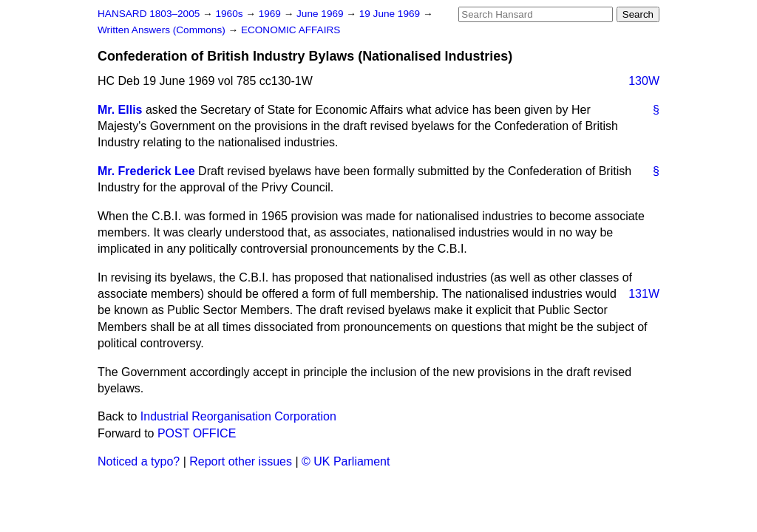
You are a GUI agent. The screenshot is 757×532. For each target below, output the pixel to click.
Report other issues (241, 461)
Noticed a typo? (139, 461)
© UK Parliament (346, 461)
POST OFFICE (197, 433)
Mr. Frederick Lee (146, 171)
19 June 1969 (391, 14)
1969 (271, 14)
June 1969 (321, 14)
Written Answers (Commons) (163, 30)
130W (644, 81)
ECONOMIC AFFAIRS (291, 30)
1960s (230, 14)
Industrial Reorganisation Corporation (238, 416)
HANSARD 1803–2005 (149, 14)
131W (644, 294)
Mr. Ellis (120, 110)
